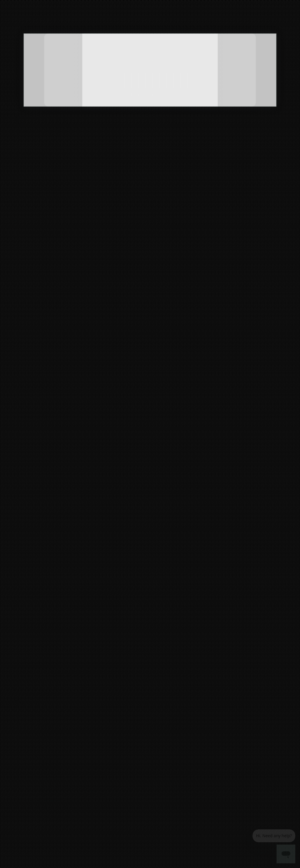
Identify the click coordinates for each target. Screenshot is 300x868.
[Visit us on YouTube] (286, 682)
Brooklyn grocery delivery (103, 723)
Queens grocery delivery (103, 789)
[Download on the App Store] (238, 699)
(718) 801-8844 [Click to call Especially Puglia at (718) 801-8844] (41, 94)
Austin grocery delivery (102, 699)
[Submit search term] (129, 19)
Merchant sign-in (161, 721)
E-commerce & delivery (158, 690)
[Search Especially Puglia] (95, 19)
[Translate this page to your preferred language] (193, 19)
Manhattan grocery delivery (106, 772)
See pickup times (31, 132)
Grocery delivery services (159, 710)
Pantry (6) (19, 183)
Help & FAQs (258, 4)
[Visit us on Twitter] (243, 682)
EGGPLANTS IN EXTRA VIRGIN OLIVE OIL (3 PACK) (212, 446)
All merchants (158, 680)
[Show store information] (41, 49)
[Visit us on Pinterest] (257, 682)
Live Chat (285, 4)
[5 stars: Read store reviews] (41, 78)
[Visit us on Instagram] (271, 682)
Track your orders (195, 703)
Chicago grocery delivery (103, 748)
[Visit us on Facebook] (228, 682)
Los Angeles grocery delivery (106, 764)
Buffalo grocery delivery (102, 731)
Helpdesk (189, 711)
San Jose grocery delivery (104, 813)
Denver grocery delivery (102, 756)
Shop (19, 119)
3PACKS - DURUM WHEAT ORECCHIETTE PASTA (64, 435)
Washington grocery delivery (106, 830)
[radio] (45, 219)
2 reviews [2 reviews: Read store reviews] (41, 84)
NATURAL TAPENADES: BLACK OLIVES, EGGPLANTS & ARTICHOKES (77, 456)
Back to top (150, 597)
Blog (185, 736)
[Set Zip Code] (264, 19)
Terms (187, 727)
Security (189, 744)
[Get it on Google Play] (272, 699)
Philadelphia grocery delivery (107, 781)
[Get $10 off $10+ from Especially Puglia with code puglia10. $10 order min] (193, 105)
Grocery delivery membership (195, 692)
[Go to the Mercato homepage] (29, 19)
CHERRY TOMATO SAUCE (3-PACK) (197, 435)
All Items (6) (22, 171)
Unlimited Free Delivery (51, 4)
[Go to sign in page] (225, 19)
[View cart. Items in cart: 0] (290, 19)
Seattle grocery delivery (102, 822)
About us (154, 729)
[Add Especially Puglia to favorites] (67, 44)
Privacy (188, 719)
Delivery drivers (159, 700)
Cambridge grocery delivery (106, 740)
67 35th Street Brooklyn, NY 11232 (41, 89)
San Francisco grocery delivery (108, 805)
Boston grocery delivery (102, 707)
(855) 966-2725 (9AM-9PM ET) (216, 4)
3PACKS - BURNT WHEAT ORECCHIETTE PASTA (63, 446)
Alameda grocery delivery (104, 690)
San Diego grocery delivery (105, 797)
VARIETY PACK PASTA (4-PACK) (193, 456)
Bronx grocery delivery (101, 715)
